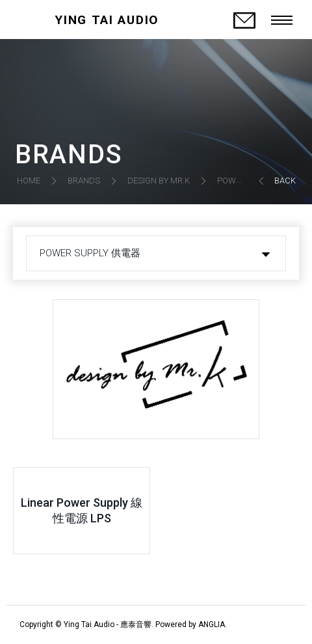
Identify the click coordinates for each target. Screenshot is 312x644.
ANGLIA (212, 624)
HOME (29, 181)
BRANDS (84, 181)
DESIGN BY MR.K (159, 181)
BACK (285, 181)
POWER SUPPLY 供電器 (90, 253)
